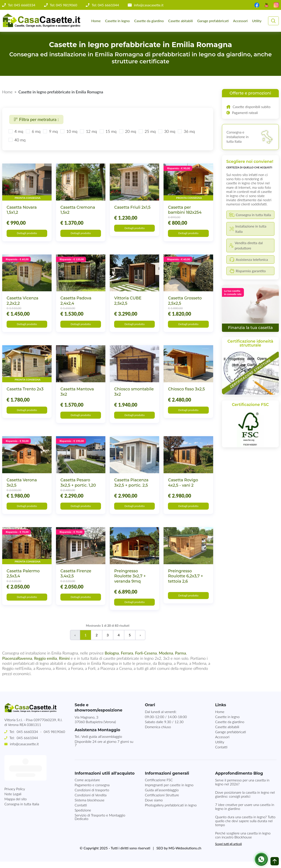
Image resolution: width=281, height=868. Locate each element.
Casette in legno (117, 21)
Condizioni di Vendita (91, 801)
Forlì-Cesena (146, 659)
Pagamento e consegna (92, 791)
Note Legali (13, 775)
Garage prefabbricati (213, 21)
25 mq (150, 131)
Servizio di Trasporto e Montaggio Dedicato (100, 823)
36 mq (189, 131)
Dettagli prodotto (27, 234)
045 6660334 (27, 738)
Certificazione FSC (159, 786)
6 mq (36, 131)
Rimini (64, 665)
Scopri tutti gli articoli (228, 850)
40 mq (20, 140)
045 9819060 (54, 738)
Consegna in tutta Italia (22, 785)
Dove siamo (154, 806)
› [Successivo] (140, 641)
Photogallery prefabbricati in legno (171, 811)
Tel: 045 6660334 (22, 5)
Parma (180, 659)
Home (96, 21)
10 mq (72, 131)
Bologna (112, 659)
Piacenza (10, 665)
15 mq (111, 131)
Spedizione (83, 816)
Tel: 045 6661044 (105, 5)
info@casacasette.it (149, 5)
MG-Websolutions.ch (185, 854)
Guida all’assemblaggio (162, 796)
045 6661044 (27, 744)
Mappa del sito (16, 780)
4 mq (19, 131)
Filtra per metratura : (36, 119)
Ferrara (127, 659)
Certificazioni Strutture (162, 801)
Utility (257, 21)
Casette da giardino (149, 21)
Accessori (240, 21)
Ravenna (25, 665)
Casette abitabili (180, 21)
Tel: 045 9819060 (64, 5)
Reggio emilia (45, 665)
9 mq (53, 131)
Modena (166, 659)
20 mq (131, 131)
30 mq (170, 131)
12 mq (91, 131)
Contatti (221, 753)
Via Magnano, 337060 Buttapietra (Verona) (95, 726)
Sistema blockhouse (90, 806)
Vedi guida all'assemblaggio (102, 743)
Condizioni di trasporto (92, 796)
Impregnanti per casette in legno (169, 791)
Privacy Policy (15, 770)
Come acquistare (87, 786)
